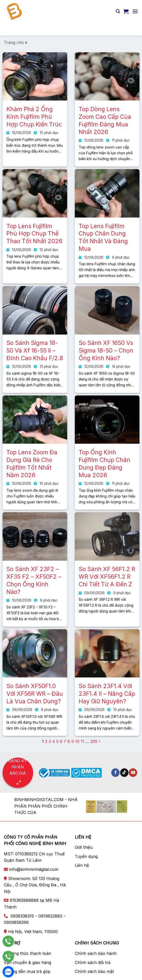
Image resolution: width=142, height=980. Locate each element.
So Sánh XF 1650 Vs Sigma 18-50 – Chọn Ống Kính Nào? (106, 351)
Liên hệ (82, 865)
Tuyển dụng (86, 856)
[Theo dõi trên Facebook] (115, 773)
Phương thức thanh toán (27, 953)
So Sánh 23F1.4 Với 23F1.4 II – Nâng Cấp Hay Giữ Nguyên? (107, 694)
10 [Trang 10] (77, 741)
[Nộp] (132, 29)
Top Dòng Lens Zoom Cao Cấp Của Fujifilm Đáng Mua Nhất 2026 (105, 121)
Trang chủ (14, 42)
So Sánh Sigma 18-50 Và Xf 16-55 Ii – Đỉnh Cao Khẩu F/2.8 (35, 351)
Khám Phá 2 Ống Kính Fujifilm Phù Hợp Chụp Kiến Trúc (34, 117)
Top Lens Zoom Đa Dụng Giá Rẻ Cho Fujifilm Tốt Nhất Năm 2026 (32, 464)
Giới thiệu (84, 847)
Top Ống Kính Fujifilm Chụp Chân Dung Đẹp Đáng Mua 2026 (104, 464)
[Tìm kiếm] (118, 11)
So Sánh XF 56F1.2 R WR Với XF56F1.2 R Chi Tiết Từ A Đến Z (107, 577)
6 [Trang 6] (61, 741)
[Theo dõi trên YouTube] (133, 773)
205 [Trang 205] (94, 741)
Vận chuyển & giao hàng (27, 962)
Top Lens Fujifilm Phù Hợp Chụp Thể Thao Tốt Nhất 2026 (34, 234)
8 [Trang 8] (69, 741)
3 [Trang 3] (50, 741)
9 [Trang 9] (73, 741)
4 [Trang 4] (54, 741)
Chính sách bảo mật (94, 971)
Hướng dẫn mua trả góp (27, 971)
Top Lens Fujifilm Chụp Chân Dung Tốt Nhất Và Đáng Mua (103, 238)
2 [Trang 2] (46, 741)
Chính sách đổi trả (93, 962)
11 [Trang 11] (82, 741)
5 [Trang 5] (57, 741)
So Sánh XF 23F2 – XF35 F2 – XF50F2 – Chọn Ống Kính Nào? (34, 580)
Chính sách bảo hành (96, 953)
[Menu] (135, 11)
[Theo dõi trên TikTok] (124, 773)
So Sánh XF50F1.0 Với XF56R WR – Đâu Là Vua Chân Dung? (35, 694)
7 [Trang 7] (65, 741)
